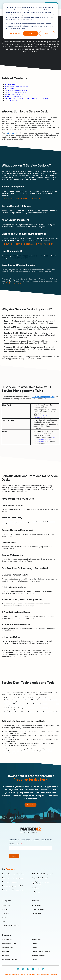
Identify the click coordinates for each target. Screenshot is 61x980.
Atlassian (5, 909)
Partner (35, 901)
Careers (35, 948)
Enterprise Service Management (13, 878)
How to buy (6, 952)
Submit (14, 856)
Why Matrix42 (7, 940)
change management (42, 440)
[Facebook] (28, 969)
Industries (5, 956)
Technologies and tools (14, 94)
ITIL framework (11, 133)
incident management (41, 416)
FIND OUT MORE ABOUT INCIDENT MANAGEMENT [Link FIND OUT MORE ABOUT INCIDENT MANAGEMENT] (21, 199)
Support (35, 944)
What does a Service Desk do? (17, 86)
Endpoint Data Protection (41, 878)
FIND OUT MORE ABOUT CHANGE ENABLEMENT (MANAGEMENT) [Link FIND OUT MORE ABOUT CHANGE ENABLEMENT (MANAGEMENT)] (27, 244)
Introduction (10, 84)
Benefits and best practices (16, 92)
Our (8, 869)
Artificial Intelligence (13, 96)
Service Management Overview (13, 874)
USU (3, 921)
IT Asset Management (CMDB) (13, 886)
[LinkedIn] (18, 969)
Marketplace (36, 940)
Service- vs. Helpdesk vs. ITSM (17, 90)
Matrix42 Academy (38, 956)
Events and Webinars (9, 960)
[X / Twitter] (23, 969)
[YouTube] (33, 969)
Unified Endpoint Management (42, 874)
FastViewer (36, 888)
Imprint (23, 974)
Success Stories (7, 948)
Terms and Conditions (12, 974)
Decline (47, 33)
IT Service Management (13, 283)
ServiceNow (6, 905)
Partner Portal (36, 914)
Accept (31, 33)
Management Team (9, 944)
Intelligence (36, 892)
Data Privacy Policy (33, 974)
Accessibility (45, 974)
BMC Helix (6, 913)
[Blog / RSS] (43, 969)
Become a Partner (38, 910)
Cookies (54, 974)
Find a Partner (36, 906)
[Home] (31, 830)
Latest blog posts (12, 100)
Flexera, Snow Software (10, 925)
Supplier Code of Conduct (41, 952)
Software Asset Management (12, 890)
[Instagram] (38, 969)
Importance (10, 88)
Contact (35, 960)
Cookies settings (15, 33)
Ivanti (4, 917)
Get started (30, 805)
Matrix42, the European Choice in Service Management (27, 98)
